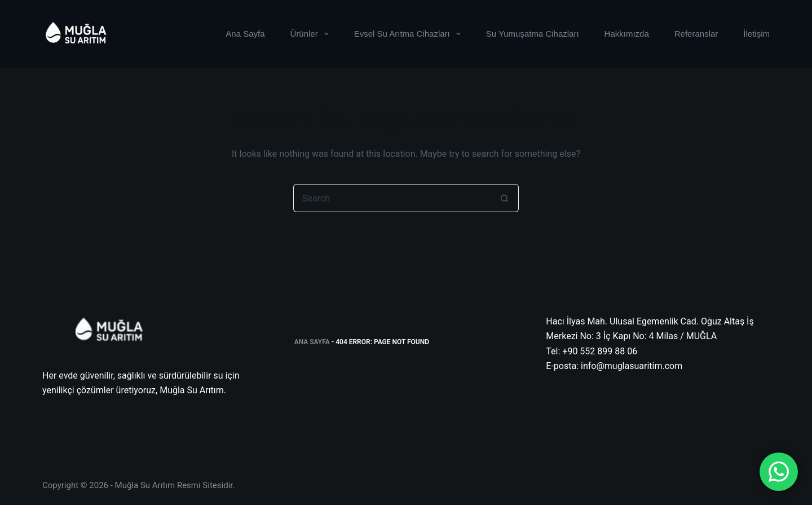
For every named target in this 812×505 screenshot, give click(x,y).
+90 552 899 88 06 (600, 351)
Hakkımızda (627, 34)
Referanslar (696, 34)
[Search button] (505, 198)
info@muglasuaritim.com (632, 366)
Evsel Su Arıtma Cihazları (410, 34)
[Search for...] (392, 198)
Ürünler (312, 34)
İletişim (756, 34)
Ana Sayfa (245, 34)
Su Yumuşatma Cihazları (533, 34)
